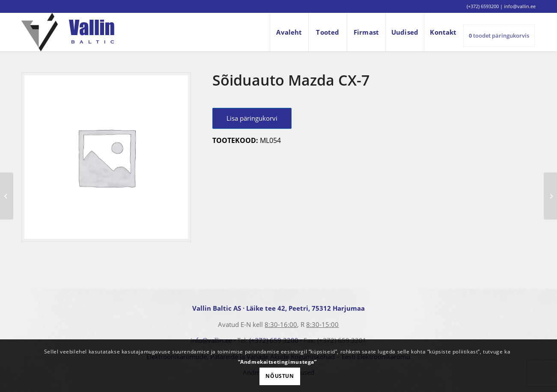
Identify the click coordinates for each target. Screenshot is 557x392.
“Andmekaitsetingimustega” (277, 362)
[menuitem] (289, 32)
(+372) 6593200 (483, 6)
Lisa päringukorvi (252, 118)
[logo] (68, 32)
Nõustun (280, 376)
